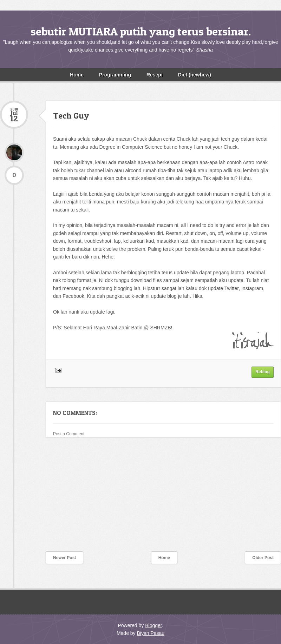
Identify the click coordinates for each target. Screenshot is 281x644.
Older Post (263, 558)
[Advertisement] (53, 499)
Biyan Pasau (151, 633)
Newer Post (64, 558)
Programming (115, 75)
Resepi (155, 75)
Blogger (153, 625)
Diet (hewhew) (195, 75)
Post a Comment (69, 434)
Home (77, 75)
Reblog (263, 372)
